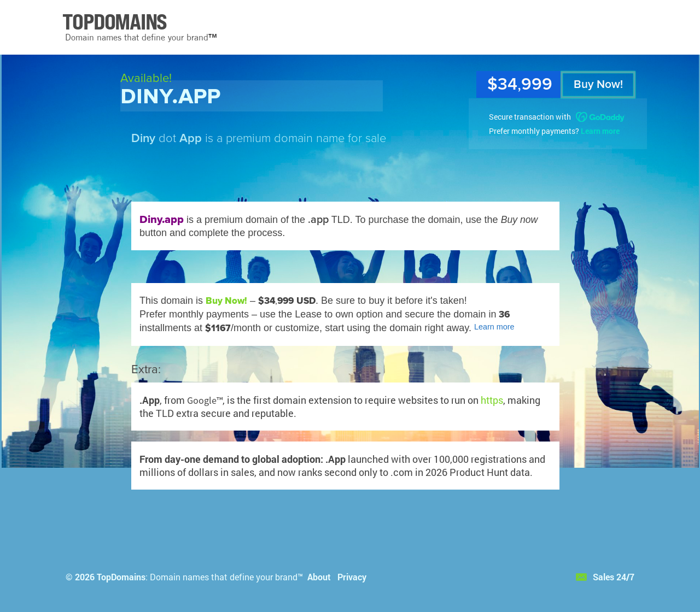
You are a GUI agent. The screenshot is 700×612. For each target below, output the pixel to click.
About (319, 577)
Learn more (600, 131)
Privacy (352, 577)
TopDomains (121, 577)
